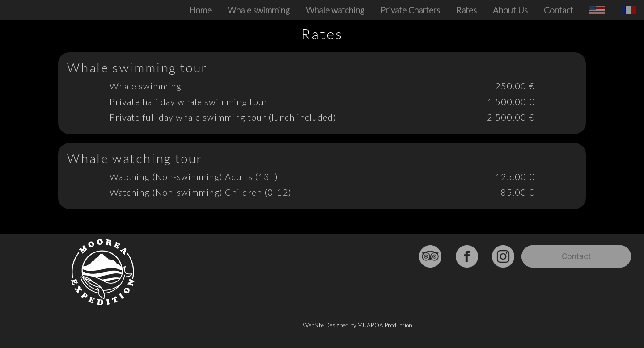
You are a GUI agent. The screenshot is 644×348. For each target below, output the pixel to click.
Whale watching (335, 10)
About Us (510, 10)
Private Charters (410, 10)
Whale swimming (259, 10)
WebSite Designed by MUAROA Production (358, 325)
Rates (466, 10)
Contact (559, 10)
